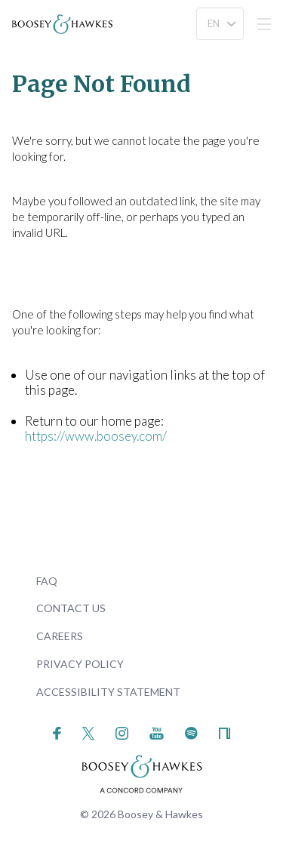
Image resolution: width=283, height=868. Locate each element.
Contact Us (71, 608)
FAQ (47, 581)
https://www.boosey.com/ (96, 436)
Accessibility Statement (108, 692)
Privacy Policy (80, 664)
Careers (60, 636)
